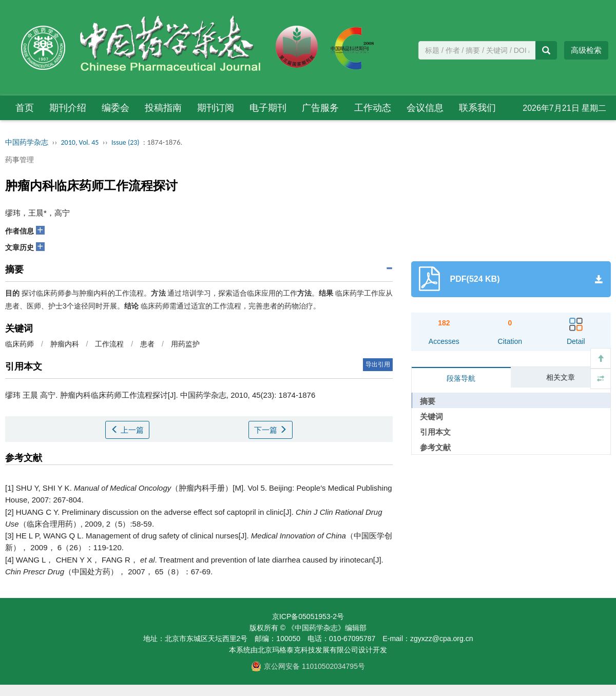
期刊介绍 (68, 108)
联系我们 (477, 108)
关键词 (431, 417)
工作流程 (109, 344)
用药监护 (185, 344)
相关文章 (561, 377)
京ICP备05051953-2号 (308, 616)
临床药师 (20, 344)
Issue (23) (126, 142)
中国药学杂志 (27, 142)
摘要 (428, 401)
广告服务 (320, 108)
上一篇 (127, 430)
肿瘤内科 (65, 344)
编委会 (115, 108)
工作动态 (373, 108)
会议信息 (425, 108)
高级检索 (586, 50)
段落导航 (461, 378)
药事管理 (20, 160)
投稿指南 (163, 108)
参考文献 (435, 447)
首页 (25, 108)
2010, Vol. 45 (80, 142)
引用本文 (435, 432)
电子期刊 (268, 108)
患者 (147, 344)
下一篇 (271, 430)
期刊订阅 (216, 108)
